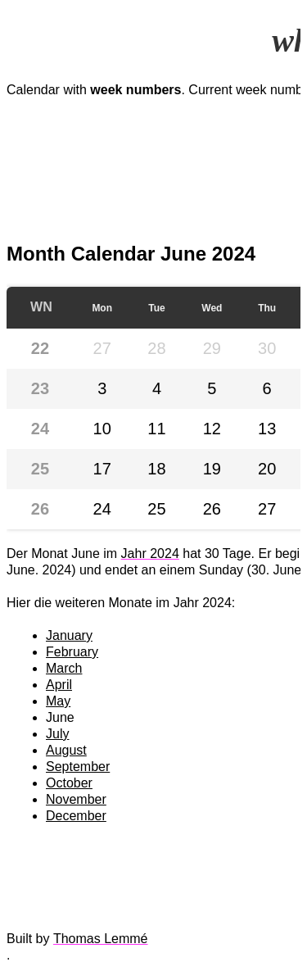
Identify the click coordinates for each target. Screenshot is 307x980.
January (69, 635)
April (59, 685)
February (72, 652)
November (76, 799)
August (66, 750)
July (57, 734)
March (64, 668)
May (58, 701)
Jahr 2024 (150, 554)
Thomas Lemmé (101, 939)
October (69, 783)
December (76, 816)
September (78, 767)
